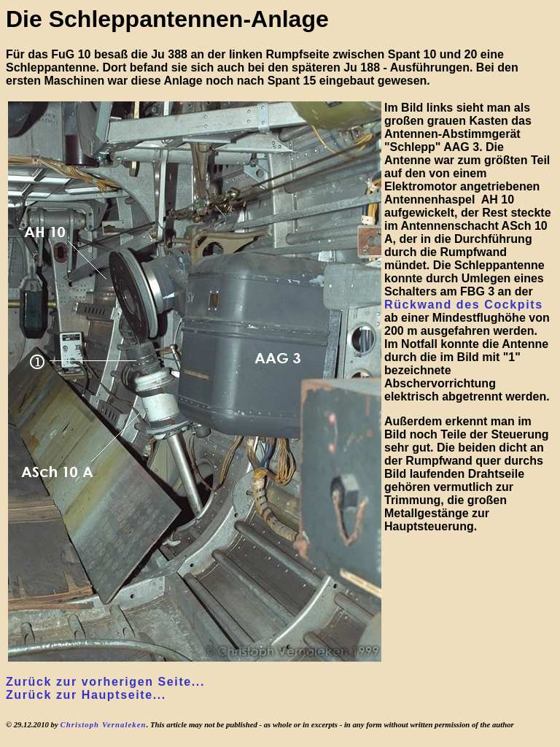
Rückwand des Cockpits (464, 305)
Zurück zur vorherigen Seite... (105, 682)
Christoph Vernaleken (103, 724)
